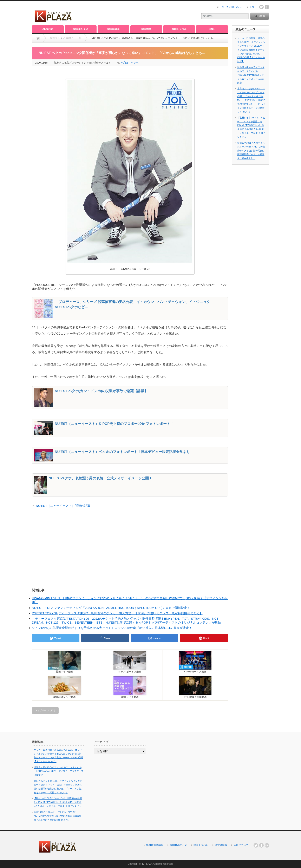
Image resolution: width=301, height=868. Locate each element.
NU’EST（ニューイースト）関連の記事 (63, 506)
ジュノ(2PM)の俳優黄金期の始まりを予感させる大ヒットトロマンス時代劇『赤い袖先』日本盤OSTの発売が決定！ (112, 628)
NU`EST (125, 63)
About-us (48, 29)
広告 (252, 7)
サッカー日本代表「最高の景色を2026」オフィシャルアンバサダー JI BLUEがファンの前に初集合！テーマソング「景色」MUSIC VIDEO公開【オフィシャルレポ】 (251, 50)
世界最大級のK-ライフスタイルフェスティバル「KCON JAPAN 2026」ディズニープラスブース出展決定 (251, 75)
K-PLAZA (147, 864)
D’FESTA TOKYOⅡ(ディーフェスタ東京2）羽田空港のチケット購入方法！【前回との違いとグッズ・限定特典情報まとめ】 (117, 613)
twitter (261, 7)
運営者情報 (221, 845)
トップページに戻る (45, 710)
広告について (241, 845)
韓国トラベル (179, 29)
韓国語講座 (113, 29)
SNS (212, 29)
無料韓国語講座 (155, 845)
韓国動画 (146, 29)
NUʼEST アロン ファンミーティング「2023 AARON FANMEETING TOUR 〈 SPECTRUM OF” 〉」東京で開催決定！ (111, 608)
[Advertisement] (147, 13)
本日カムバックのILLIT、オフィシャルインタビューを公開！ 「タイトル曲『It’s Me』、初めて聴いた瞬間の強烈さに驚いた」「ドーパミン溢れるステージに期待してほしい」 (251, 100)
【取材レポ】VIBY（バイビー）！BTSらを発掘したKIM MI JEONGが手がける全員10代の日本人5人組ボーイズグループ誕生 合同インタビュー (59, 802)
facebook (267, 7)
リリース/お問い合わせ (231, 7)
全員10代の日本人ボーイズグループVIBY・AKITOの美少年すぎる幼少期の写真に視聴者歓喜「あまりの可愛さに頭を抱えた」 (251, 150)
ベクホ (135, 63)
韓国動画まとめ (178, 845)
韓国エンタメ (81, 29)
